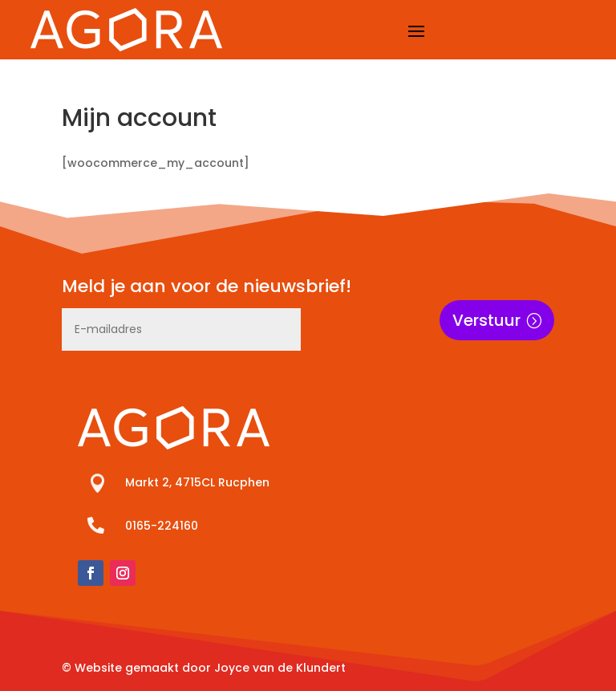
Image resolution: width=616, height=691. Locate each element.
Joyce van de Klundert (280, 668)
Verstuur (486, 320)
